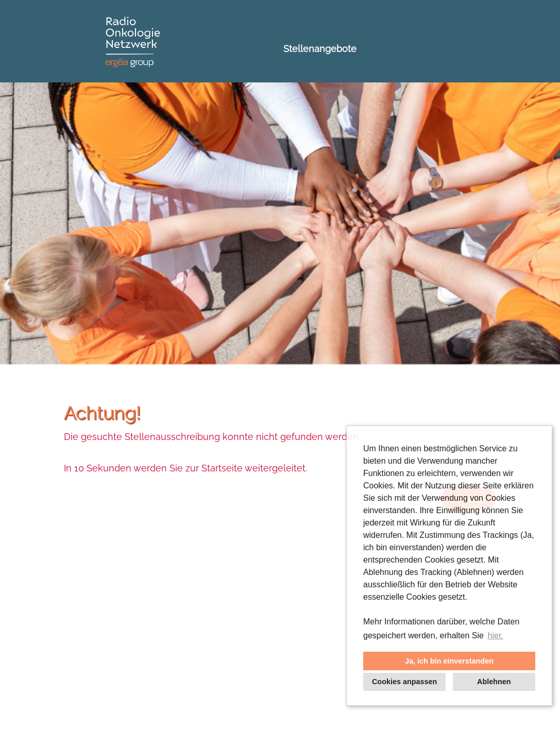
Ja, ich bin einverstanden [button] (449, 661)
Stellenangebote (320, 49)
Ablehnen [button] (494, 682)
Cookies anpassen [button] (404, 682)
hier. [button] (496, 635)
